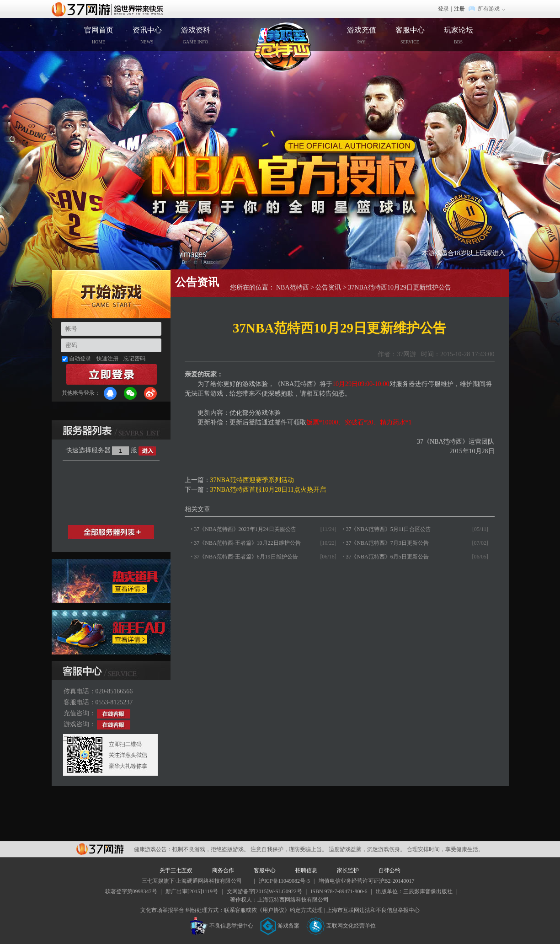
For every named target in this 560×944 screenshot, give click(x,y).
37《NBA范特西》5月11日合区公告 (388, 529)
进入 (147, 451)
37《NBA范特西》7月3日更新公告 (387, 543)
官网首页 (99, 35)
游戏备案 (280, 926)
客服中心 (410, 35)
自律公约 (389, 870)
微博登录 (150, 393)
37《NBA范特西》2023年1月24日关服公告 (245, 529)
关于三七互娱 (176, 870)
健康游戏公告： (153, 849)
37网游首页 (110, 9)
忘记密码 (134, 359)
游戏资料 (196, 35)
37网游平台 (100, 849)
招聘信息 (306, 870)
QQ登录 (110, 393)
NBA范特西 (293, 287)
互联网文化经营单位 (341, 926)
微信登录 (130, 393)
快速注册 (107, 359)
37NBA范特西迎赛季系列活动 (252, 480)
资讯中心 (147, 35)
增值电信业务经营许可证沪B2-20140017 (367, 881)
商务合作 (223, 870)
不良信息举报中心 (221, 926)
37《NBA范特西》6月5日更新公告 (387, 557)
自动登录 (80, 359)
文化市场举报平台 (162, 910)
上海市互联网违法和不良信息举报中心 (373, 910)
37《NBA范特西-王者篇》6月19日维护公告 (246, 557)
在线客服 (114, 714)
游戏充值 (362, 35)
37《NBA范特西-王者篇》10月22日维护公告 (247, 543)
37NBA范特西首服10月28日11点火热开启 (268, 490)
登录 (443, 9)
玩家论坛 (459, 35)
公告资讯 (328, 287)
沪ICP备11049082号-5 (284, 881)
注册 (459, 9)
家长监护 (348, 870)
